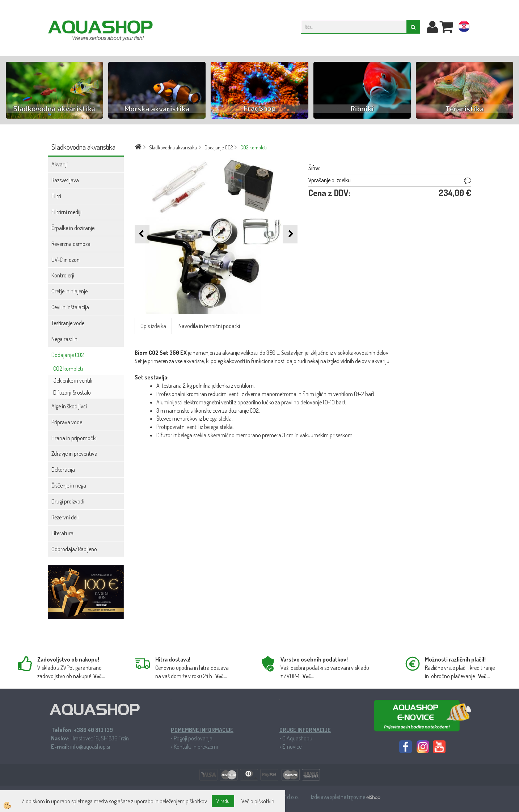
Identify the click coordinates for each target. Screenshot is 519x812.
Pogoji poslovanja (193, 738)
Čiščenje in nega (69, 485)
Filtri (56, 196)
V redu (223, 801)
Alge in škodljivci (69, 406)
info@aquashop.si (90, 747)
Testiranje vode (68, 323)
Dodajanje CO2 (68, 355)
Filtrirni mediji (66, 212)
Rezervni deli (65, 517)
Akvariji (60, 164)
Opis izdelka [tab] (153, 326)
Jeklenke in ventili (73, 381)
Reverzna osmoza (71, 244)
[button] (290, 234)
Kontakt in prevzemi (196, 747)
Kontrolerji (63, 275)
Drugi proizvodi (68, 501)
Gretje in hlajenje (69, 291)
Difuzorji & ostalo (72, 392)
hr (464, 28)
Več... (99, 676)
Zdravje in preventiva (74, 454)
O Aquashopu (297, 738)
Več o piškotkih (258, 801)
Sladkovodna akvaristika (173, 147)
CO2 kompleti (68, 369)
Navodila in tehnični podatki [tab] (209, 326)
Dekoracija (63, 469)
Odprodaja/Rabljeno (74, 549)
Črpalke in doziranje (73, 228)
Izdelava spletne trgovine (339, 797)
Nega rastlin (64, 339)
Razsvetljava (65, 180)
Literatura (62, 533)
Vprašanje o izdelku (330, 180)
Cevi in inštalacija (70, 307)
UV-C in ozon (66, 260)
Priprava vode (67, 422)
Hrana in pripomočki (74, 438)
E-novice (292, 747)
